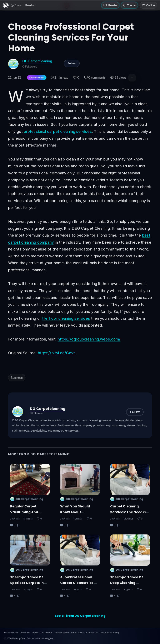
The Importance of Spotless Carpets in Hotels (27, 583)
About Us (25, 633)
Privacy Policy (11, 633)
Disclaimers (47, 633)
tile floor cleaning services (66, 318)
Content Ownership (110, 633)
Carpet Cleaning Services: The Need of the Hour (129, 512)
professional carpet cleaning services (58, 131)
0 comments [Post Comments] (95, 78)
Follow (72, 63)
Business (17, 378)
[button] (132, 78)
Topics (35, 633)
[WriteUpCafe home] (6, 5)
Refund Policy (62, 633)
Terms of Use (78, 633)
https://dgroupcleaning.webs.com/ (89, 339)
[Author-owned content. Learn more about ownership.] (36, 78)
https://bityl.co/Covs (57, 353)
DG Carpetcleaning (37, 61)
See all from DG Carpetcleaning (80, 616)
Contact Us (92, 633)
